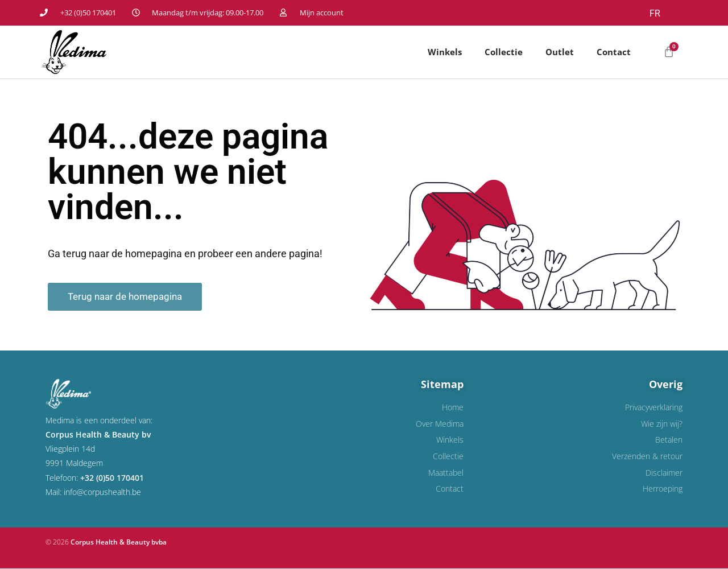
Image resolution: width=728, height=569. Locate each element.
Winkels (445, 52)
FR (655, 13)
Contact (614, 52)
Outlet (560, 52)
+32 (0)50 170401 (112, 478)
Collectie (504, 52)
